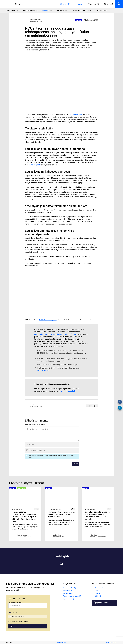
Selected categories (18, 616)
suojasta (25, 621)
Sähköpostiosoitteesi (15, 602)
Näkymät (79, 20)
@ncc (96, 591)
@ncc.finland (99, 588)
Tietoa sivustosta (111, 642)
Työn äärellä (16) (69, 599)
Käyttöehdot (108, 4)
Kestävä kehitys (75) (70, 588)
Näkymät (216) (68, 591)
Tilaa (12, 626)
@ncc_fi (97, 593)
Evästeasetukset (61, 642)
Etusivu (79, 4)
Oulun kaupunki (35, 165)
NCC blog (19, 4)
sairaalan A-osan (75, 114)
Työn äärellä (21, 488)
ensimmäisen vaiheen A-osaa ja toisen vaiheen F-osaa (55, 334)
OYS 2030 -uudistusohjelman (48, 320)
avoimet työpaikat (68, 391)
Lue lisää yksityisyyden (18, 621)
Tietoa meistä (94, 4)
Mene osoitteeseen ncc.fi (101, 603)
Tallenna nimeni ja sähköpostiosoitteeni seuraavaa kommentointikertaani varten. (51, 456)
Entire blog (15, 612)
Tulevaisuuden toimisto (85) (72, 596)
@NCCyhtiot (98, 596)
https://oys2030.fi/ (44, 370)
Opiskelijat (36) (68, 593)
